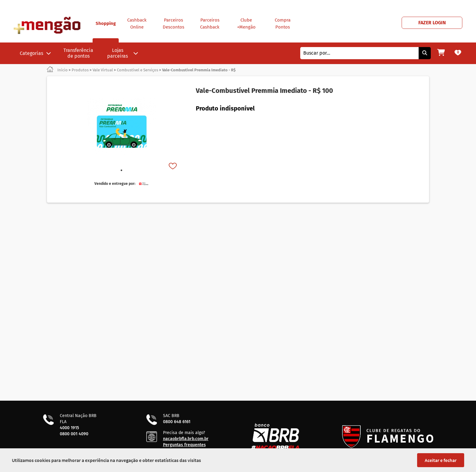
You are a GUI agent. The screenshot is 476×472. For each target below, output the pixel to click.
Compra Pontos (283, 24)
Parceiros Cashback (210, 24)
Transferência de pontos (78, 53)
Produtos (80, 70)
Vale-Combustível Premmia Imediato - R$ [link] (199, 70)
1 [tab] (121, 170)
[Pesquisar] (425, 53)
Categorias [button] (35, 53)
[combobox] (359, 53)
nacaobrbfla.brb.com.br (186, 439)
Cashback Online (137, 24)
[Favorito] (173, 167)
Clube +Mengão (246, 24)
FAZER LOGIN (432, 23)
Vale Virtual (103, 70)
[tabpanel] (121, 126)
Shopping (106, 32)
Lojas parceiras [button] (123, 53)
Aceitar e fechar (441, 460)
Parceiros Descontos (173, 24)
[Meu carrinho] (441, 53)
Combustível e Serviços (138, 70)
